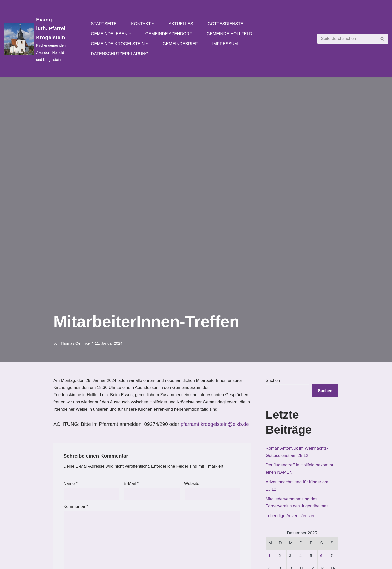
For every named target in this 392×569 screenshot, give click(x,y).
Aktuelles (181, 24)
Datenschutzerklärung (120, 54)
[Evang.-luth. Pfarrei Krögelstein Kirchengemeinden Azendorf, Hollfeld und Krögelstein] (35, 39)
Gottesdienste (226, 24)
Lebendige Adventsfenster (290, 516)
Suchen (273, 380)
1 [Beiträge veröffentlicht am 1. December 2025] (270, 556)
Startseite (104, 24)
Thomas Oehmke (75, 343)
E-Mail (131, 484)
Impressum (226, 44)
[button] (153, 24)
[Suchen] (347, 39)
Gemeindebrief (181, 44)
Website (192, 484)
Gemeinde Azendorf (169, 34)
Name (71, 484)
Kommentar (76, 507)
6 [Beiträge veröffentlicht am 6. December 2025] (321, 556)
